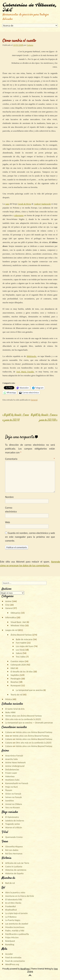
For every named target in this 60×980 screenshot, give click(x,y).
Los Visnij (20, 650)
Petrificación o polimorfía (17, 934)
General (34, 400)
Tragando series (13, 824)
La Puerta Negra (13, 920)
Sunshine (10, 801)
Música (9, 699)
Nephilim (15, 675)
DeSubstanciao (12, 769)
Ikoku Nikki (10, 712)
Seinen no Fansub (13, 797)
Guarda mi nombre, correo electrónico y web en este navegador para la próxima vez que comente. (30, 537)
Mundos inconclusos (15, 927)
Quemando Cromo (14, 837)
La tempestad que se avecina (29, 690)
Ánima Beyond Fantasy (21, 635)
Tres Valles (21, 657)
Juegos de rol (11, 630)
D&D (13, 668)
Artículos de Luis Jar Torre (17, 863)
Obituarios (15, 613)
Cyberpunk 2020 (18, 665)
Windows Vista (17, 625)
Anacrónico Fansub (14, 756)
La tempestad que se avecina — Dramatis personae (29, 723)
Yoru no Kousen (12, 807)
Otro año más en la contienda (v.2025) (23, 719)
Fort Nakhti (21, 643)
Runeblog (10, 944)
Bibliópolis (31, 356)
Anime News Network (15, 762)
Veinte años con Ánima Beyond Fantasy (24, 716)
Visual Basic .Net (18, 622)
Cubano (30, 45)
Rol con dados (12, 850)
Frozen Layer (11, 773)
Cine (7, 605)
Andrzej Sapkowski (42, 204)
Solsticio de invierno (15, 821)
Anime (8, 601)
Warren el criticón (14, 827)
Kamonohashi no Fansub (17, 783)
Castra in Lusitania (14, 867)
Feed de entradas (13, 957)
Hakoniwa (10, 776)
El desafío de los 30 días (22, 672)
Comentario (30, 459)
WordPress (25, 969)
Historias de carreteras (16, 870)
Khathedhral (11, 910)
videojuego (19, 215)
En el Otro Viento (13, 903)
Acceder (9, 954)
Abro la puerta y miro (15, 892)
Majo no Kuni (12, 787)
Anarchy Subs (12, 759)
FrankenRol (10, 906)
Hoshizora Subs (12, 780)
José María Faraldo (25, 372)
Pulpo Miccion (12, 937)
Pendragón (16, 679)
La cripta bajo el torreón (16, 913)
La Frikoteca (11, 917)
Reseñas (14, 682)
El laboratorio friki (14, 899)
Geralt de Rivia (24, 204)
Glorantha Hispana (14, 846)
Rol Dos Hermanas (14, 854)
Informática (11, 617)
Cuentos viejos (17, 661)
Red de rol (10, 883)
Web (8, 522)
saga (7, 204)
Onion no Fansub (13, 794)
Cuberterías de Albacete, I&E (30, 8)
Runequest (16, 685)
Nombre (9, 497)
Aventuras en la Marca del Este (20, 896)
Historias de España (14, 873)
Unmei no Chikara (14, 804)
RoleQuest (10, 941)
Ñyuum (9, 790)
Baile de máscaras (24, 639)
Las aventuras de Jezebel (17, 924)
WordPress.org (12, 964)
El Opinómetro (12, 817)
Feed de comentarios (15, 961)
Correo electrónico (11, 510)
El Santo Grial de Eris (15, 709)
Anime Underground (15, 766)
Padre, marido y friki (15, 931)
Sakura (19, 653)
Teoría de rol (16, 695)
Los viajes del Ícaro (25, 646)
